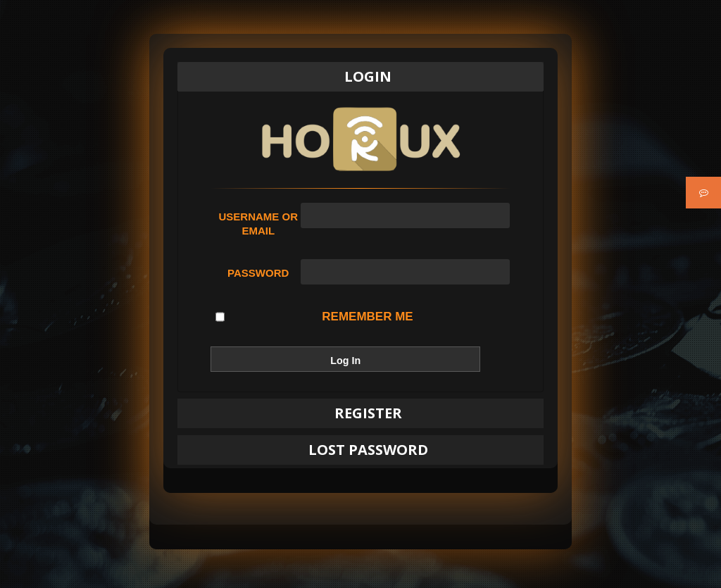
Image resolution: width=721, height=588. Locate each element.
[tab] (360, 77)
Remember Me (314, 317)
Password (258, 273)
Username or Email (258, 224)
